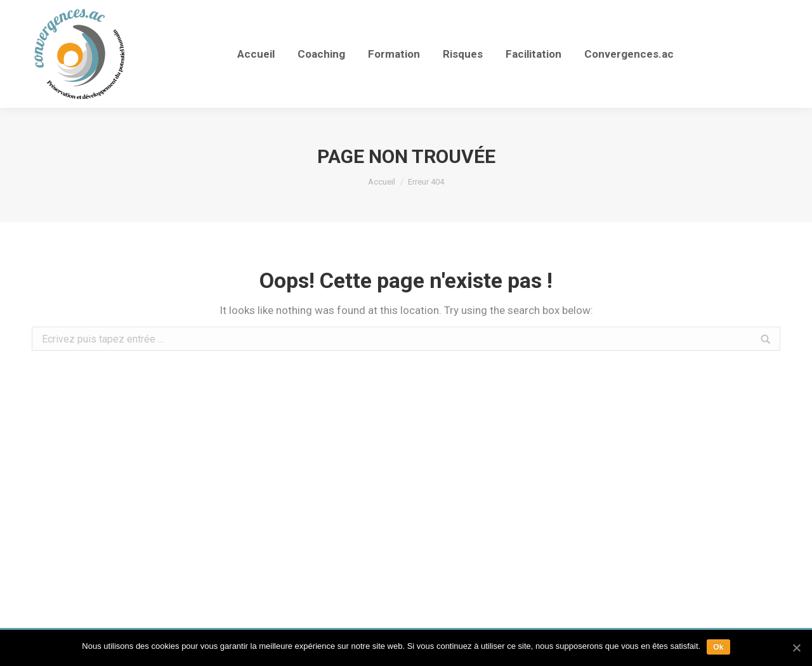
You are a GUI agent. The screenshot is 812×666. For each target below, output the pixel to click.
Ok (718, 647)
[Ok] (796, 648)
